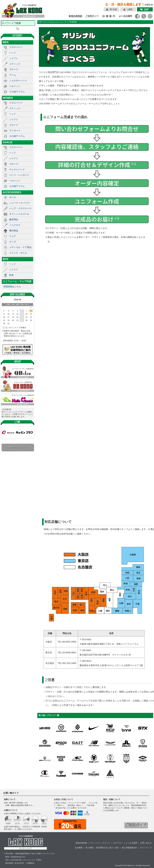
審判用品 (14, 231)
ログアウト (118, 843)
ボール (13, 197)
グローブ (14, 69)
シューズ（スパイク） (20, 203)
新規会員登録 (81, 843)
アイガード (15, 131)
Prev (3, 299)
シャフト (14, 58)
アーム (13, 75)
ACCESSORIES (12, 192)
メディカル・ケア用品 (20, 247)
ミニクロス (15, 225)
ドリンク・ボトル (18, 253)
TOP (40, 22)
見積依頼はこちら (12, 286)
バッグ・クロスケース (20, 208)
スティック (15, 64)
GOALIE (8, 142)
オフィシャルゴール (19, 214)
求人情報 (89, 848)
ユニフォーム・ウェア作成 (17, 281)
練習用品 (14, 219)
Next (32, 299)
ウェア (13, 236)
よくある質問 (131, 843)
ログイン (106, 843)
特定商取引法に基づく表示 (107, 848)
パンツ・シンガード (19, 175)
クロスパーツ (16, 47)
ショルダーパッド (18, 81)
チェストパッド (17, 169)
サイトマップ (146, 848)
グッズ (13, 242)
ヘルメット (15, 86)
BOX (5, 259)
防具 (11, 275)
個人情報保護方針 (130, 848)
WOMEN (8, 98)
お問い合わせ (146, 843)
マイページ (95, 843)
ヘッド (13, 53)
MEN (6, 42)
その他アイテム (17, 92)
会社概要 (79, 848)
